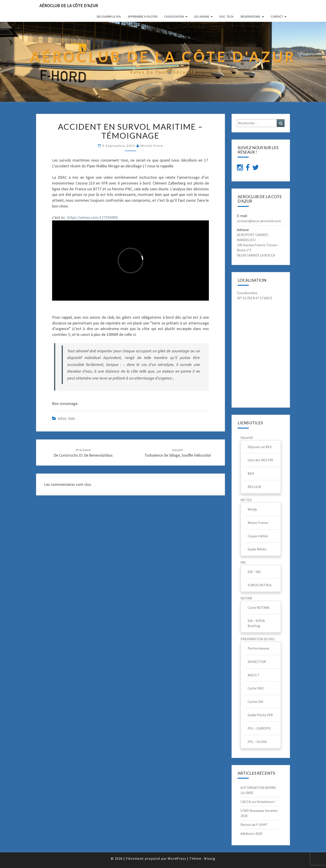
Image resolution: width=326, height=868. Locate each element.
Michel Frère (152, 146)
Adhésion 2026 (251, 833)
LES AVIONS (202, 16)
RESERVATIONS (251, 16)
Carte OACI (256, 688)
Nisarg (210, 858)
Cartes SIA (255, 702)
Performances (259, 648)
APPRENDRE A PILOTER (143, 16)
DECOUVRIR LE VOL (109, 16)
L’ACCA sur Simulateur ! (258, 802)
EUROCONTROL (260, 585)
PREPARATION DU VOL (258, 639)
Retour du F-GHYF (254, 825)
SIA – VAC (255, 572)
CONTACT (277, 16)
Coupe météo (258, 536)
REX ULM (254, 487)
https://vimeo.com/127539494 (92, 217)
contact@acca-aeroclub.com (259, 221)
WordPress (177, 858)
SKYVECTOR (257, 662)
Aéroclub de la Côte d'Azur (69, 5)
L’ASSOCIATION (174, 16)
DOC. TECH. (227, 16)
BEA (251, 473)
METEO (246, 500)
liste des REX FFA (260, 460)
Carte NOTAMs (259, 607)
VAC (243, 562)
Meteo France (258, 523)
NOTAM (246, 598)
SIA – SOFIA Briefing (256, 623)
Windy (252, 509)
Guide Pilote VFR (260, 715)
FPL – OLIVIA (257, 742)
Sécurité (247, 437)
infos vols (66, 418)
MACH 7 (253, 675)
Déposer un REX (260, 447)
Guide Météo (257, 549)
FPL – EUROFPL (259, 728)
